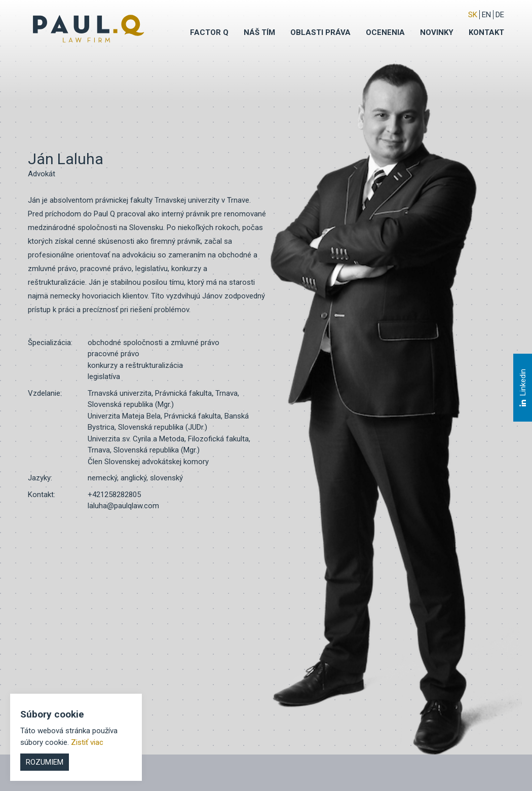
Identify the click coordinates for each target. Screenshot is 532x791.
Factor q (209, 32)
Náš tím (259, 32)
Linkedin (522, 388)
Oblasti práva (320, 32)
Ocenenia (385, 32)
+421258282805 (114, 495)
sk (473, 15)
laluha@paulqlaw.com (123, 506)
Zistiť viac (87, 742)
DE (500, 15)
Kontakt (486, 32)
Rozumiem (45, 762)
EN (486, 15)
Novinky (437, 32)
